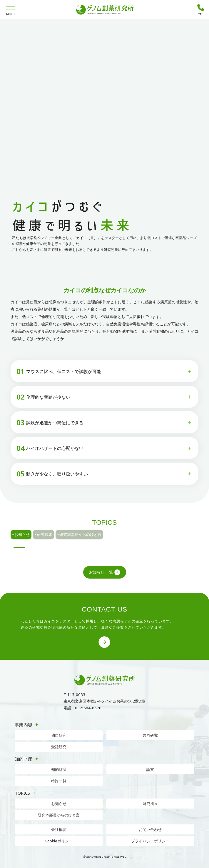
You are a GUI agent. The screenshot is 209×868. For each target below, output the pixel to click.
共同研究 (150, 735)
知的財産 (59, 769)
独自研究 (59, 735)
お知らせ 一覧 (105, 572)
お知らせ (21, 535)
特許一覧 (59, 781)
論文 (150, 769)
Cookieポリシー (59, 841)
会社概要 (59, 829)
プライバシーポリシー (150, 841)
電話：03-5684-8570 (82, 708)
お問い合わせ (150, 829)
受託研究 (59, 747)
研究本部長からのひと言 (80, 535)
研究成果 (44, 535)
